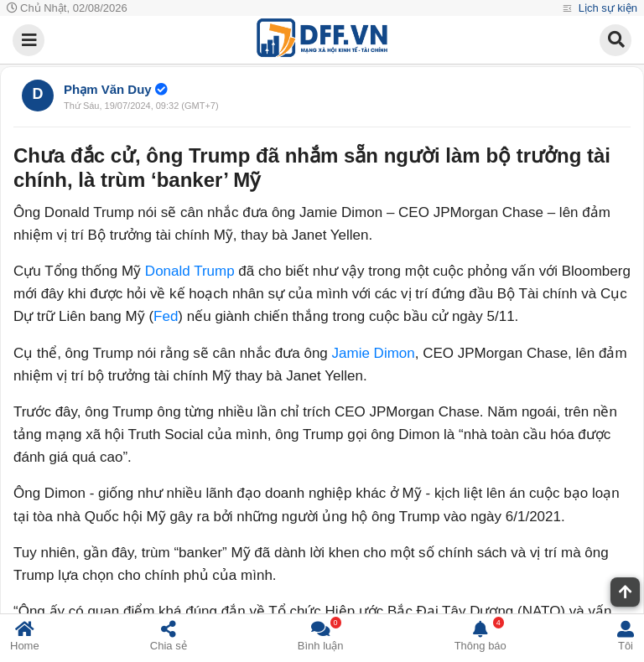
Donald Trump (190, 271)
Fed (166, 316)
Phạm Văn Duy (108, 89)
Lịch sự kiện (606, 8)
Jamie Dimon (374, 353)
